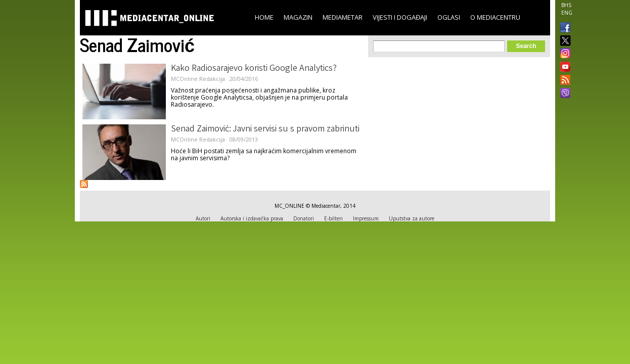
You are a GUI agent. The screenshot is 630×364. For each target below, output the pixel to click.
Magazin (298, 17)
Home (264, 17)
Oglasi (449, 17)
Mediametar (343, 17)
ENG (567, 13)
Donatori (304, 218)
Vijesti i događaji (400, 17)
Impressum (366, 218)
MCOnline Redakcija (198, 79)
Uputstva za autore (412, 218)
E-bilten (333, 218)
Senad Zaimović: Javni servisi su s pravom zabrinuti (265, 129)
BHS (566, 5)
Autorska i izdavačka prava (252, 218)
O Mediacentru (495, 17)
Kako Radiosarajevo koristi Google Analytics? (254, 69)
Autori (203, 218)
